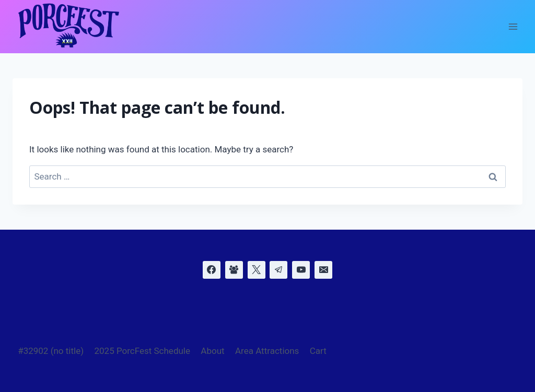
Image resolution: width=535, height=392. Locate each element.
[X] (257, 270)
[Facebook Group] (234, 270)
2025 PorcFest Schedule (142, 351)
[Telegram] (278, 270)
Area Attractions (267, 351)
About (212, 351)
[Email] (323, 270)
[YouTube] (301, 270)
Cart (318, 351)
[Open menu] (513, 27)
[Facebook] (212, 270)
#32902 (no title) (51, 351)
